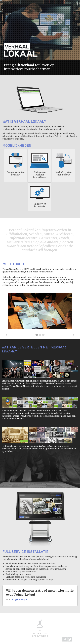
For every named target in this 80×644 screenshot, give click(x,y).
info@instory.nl (19, 600)
